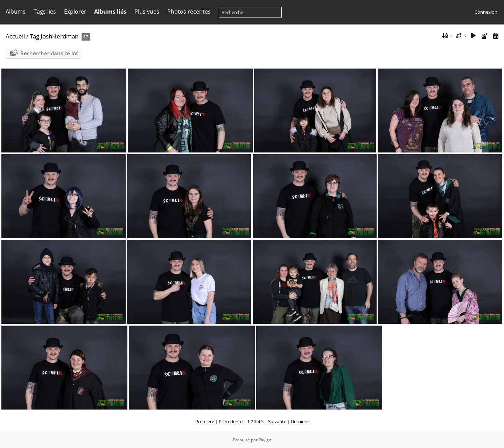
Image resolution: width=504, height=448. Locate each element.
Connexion (486, 12)
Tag (34, 36)
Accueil (15, 36)
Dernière (300, 421)
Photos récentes (189, 12)
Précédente (231, 421)
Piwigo (265, 440)
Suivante (277, 421)
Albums (16, 12)
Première (205, 421)
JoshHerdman (59, 36)
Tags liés (45, 12)
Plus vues (147, 12)
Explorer (75, 12)
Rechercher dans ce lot (49, 53)
